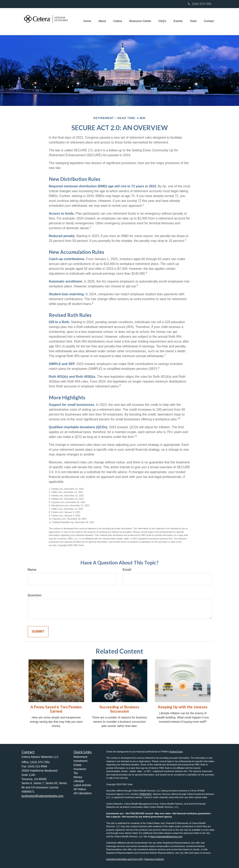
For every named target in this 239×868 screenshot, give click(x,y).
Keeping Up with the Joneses (183, 707)
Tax (76, 773)
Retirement (80, 757)
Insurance (80, 769)
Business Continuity (154, 859)
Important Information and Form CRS (125, 859)
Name (32, 570)
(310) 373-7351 (200, 4)
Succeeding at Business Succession (119, 709)
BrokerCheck (176, 752)
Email (127, 570)
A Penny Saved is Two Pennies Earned (56, 709)
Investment (80, 761)
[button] (102, 21)
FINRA (143, 794)
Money (78, 777)
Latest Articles (82, 785)
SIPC (149, 794)
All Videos (80, 789)
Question (35, 595)
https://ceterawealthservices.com (166, 836)
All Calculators (83, 793)
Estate (78, 765)
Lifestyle (79, 781)
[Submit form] (38, 632)
